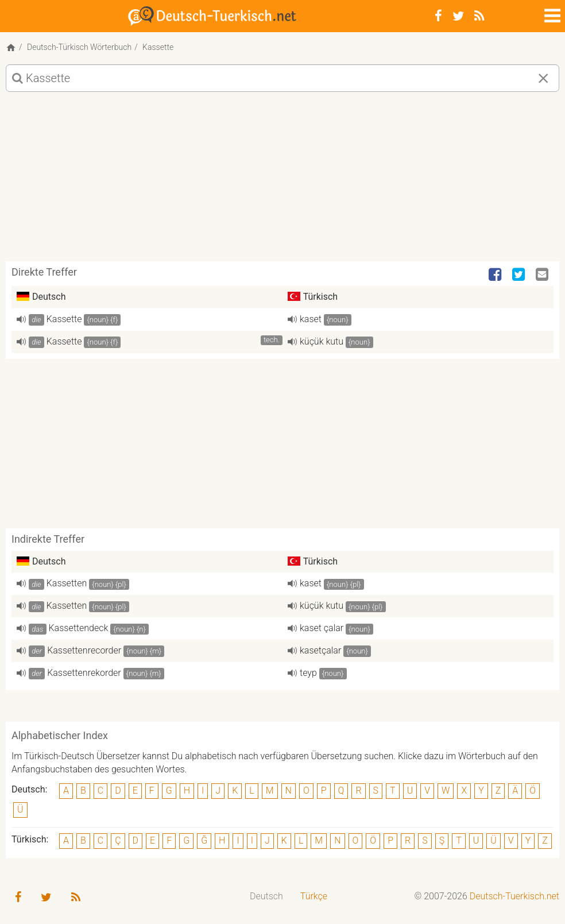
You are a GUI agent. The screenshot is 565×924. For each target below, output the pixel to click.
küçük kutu (322, 341)
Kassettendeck (79, 628)
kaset (311, 319)
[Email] (543, 275)
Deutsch (266, 896)
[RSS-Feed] (479, 16)
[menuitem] (266, 897)
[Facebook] (438, 16)
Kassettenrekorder (84, 673)
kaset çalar (322, 628)
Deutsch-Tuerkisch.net (514, 896)
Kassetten (67, 583)
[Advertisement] (282, 181)
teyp (308, 673)
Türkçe (314, 896)
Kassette (64, 319)
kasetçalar (320, 650)
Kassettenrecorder (84, 650)
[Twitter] (458, 16)
